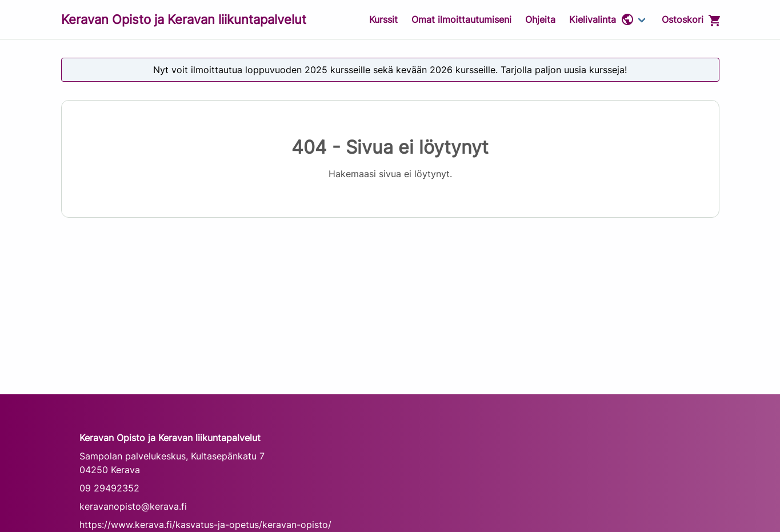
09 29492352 (109, 488)
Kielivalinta (602, 19)
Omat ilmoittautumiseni (461, 19)
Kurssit (383, 19)
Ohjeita (540, 19)
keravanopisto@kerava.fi (133, 506)
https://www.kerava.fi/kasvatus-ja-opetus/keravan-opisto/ (205, 525)
